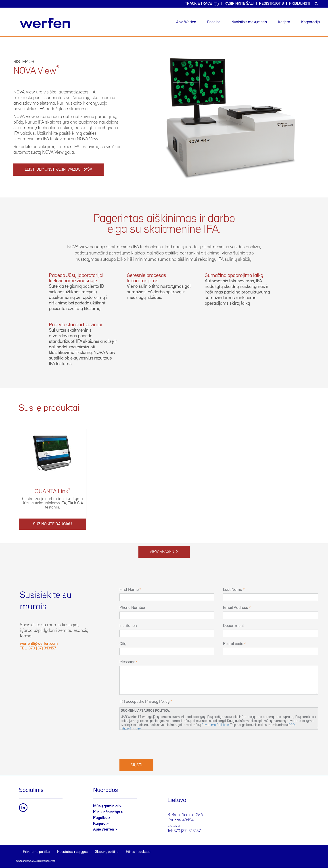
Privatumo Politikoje (215, 725)
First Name (129, 590)
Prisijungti (300, 4)
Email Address (236, 608)
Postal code (233, 644)
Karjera (284, 22)
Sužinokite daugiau (52, 524)
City (123, 644)
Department (234, 626)
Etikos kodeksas (138, 852)
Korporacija (310, 22)
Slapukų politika (107, 852)
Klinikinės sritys (107, 812)
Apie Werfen (186, 22)
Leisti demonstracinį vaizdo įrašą (58, 169)
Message (127, 662)
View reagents (164, 552)
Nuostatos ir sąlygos (72, 852)
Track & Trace (202, 4)
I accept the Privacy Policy (147, 702)
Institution (128, 626)
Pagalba (214, 22)
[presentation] (153, 744)
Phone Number (132, 608)
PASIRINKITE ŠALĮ (239, 4)
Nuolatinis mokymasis (249, 22)
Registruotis (271, 4)
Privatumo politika (36, 852)
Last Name (233, 590)
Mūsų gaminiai (106, 806)
